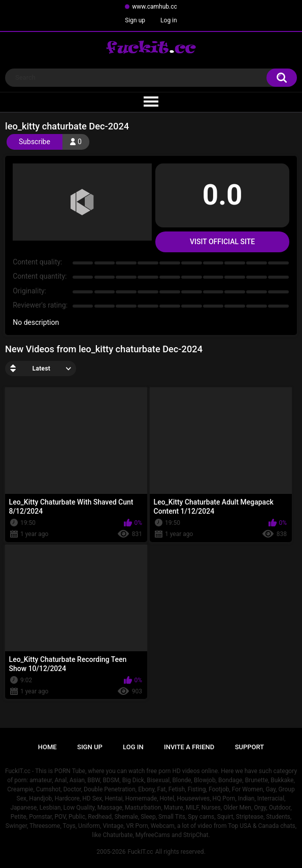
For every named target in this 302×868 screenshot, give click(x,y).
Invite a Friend (189, 747)
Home (47, 747)
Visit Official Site (222, 242)
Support (250, 747)
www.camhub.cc (155, 7)
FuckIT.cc (140, 852)
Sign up (135, 20)
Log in (169, 20)
